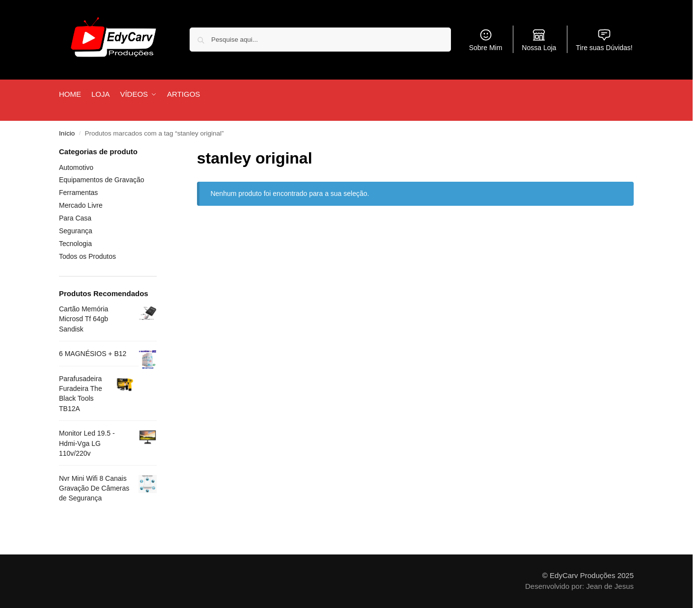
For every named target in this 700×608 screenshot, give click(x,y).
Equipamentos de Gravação (102, 180)
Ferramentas (78, 193)
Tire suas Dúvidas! (604, 40)
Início (67, 133)
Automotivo (76, 167)
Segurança (76, 231)
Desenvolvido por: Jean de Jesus (579, 586)
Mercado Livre (81, 205)
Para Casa (75, 218)
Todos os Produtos (87, 256)
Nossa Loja (539, 40)
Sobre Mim (486, 40)
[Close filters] (160, 152)
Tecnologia (75, 244)
